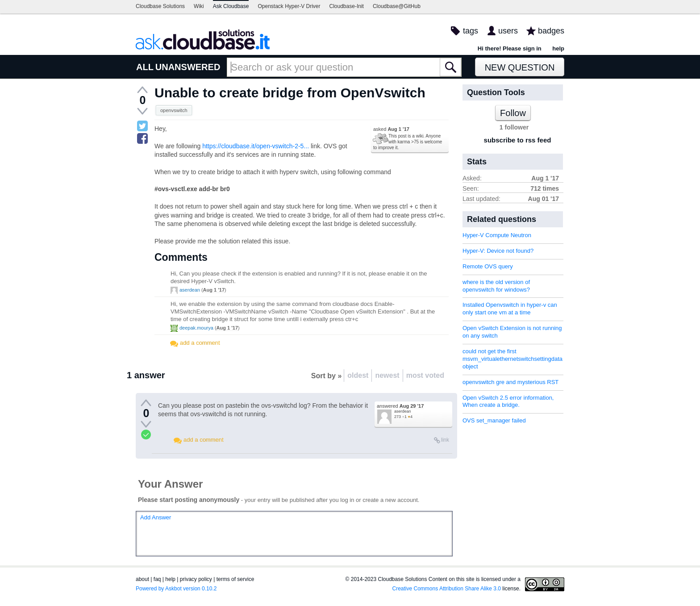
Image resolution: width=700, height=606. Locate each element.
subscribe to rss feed (518, 140)
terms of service (235, 579)
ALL (145, 67)
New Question (520, 67)
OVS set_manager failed (494, 420)
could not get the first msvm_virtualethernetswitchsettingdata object (512, 359)
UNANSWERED (188, 67)
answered (400, 406)
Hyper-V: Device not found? (498, 251)
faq (157, 579)
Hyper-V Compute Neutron (497, 235)
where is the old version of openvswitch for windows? (496, 286)
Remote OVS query (488, 266)
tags (471, 31)
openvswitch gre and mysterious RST (510, 382)
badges (551, 31)
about (142, 579)
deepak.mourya (196, 328)
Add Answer (156, 517)
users (508, 31)
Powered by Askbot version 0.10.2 (176, 589)
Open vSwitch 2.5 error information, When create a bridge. (508, 401)
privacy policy (196, 579)
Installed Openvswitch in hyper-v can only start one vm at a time (510, 309)
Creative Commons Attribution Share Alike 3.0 (447, 589)
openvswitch (174, 110)
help (558, 48)
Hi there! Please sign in (510, 48)
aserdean (190, 290)
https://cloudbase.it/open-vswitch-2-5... (256, 146)
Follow (513, 113)
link (445, 440)
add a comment (200, 343)
